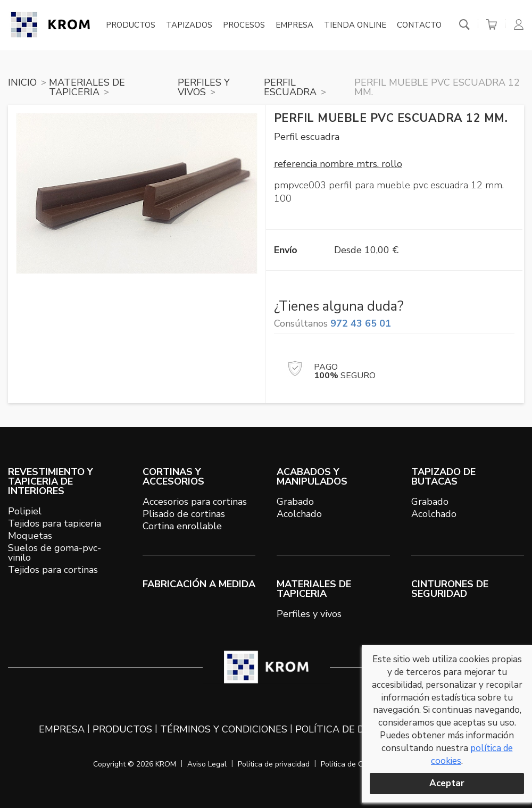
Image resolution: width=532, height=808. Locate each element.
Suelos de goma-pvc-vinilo (55, 553)
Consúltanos (332, 323)
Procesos (244, 26)
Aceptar (447, 783)
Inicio (22, 82)
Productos (131, 26)
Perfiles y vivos (309, 614)
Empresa (294, 26)
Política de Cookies (353, 764)
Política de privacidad (274, 764)
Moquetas (30, 536)
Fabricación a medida (199, 584)
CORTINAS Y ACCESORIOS (173, 477)
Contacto (419, 26)
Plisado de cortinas (184, 514)
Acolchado (299, 514)
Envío (286, 250)
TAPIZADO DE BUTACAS (443, 477)
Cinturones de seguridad (450, 589)
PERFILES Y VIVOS (204, 87)
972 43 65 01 (361, 323)
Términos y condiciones (224, 729)
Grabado (295, 502)
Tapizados (189, 26)
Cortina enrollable (182, 526)
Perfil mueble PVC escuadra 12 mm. (437, 87)
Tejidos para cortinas (53, 570)
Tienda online (355, 26)
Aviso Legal (207, 764)
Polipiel (25, 511)
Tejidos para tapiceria (55, 523)
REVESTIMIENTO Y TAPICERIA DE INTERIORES (51, 481)
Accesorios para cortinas (195, 502)
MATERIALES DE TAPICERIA (87, 87)
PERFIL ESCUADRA (290, 87)
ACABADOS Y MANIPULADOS (312, 477)
